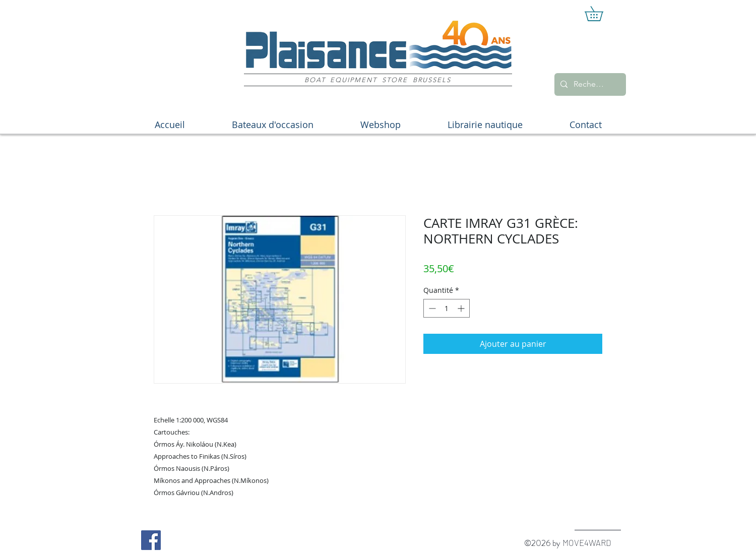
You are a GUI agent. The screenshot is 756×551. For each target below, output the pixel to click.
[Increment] (462, 308)
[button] (601, 14)
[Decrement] (431, 308)
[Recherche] (589, 84)
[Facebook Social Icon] (151, 540)
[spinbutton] (447, 308)
